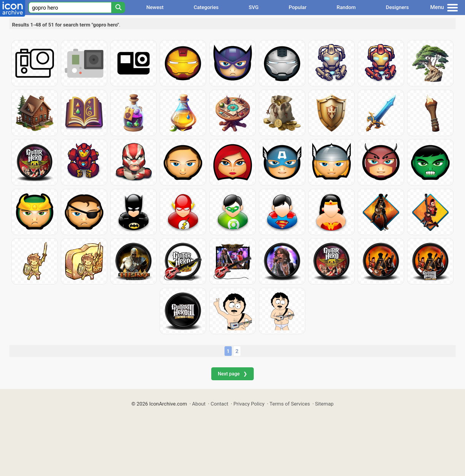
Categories (206, 7)
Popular (298, 7)
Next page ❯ (233, 374)
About (199, 404)
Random (346, 7)
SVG (254, 7)
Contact (220, 404)
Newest (155, 7)
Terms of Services (290, 404)
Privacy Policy (249, 404)
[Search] (118, 8)
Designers (397, 7)
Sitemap (324, 404)
